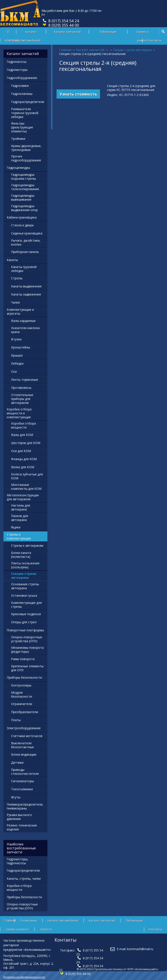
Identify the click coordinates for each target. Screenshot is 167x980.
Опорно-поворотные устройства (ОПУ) (27, 639)
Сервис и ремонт (142, 33)
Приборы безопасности (24, 677)
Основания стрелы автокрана (25, 586)
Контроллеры (21, 685)
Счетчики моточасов (27, 736)
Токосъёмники (22, 789)
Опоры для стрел (24, 622)
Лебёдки (17, 363)
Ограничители (22, 704)
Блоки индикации (24, 754)
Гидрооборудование (22, 78)
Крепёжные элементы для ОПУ (27, 668)
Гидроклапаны (22, 94)
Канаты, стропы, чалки (24, 878)
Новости (18, 40)
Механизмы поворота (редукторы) (27, 650)
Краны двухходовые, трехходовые (26, 148)
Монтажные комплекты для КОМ (26, 487)
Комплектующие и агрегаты (20, 312)
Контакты (155, 40)
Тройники (18, 139)
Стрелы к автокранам (27, 545)
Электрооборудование (24, 728)
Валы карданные (23, 321)
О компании (28, 920)
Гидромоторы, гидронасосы (18, 861)
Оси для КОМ (21, 451)
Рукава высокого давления (19, 817)
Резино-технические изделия (22, 827)
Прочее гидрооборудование (26, 158)
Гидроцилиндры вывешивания (23, 197)
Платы (16, 720)
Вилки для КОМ (23, 467)
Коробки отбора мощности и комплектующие (19, 413)
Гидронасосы (17, 62)
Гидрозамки (20, 86)
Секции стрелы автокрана (132, 50)
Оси (14, 371)
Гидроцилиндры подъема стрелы (23, 177)
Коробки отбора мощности (23, 425)
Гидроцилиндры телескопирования (25, 187)
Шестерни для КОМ (26, 443)
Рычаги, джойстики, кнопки (26, 242)
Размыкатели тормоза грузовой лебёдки (25, 113)
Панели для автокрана (20, 518)
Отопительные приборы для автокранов (22, 399)
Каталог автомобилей (31, 33)
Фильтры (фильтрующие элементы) (22, 127)
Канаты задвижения (26, 294)
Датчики (17, 762)
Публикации (108, 32)
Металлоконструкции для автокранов (23, 497)
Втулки (16, 339)
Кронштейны (21, 347)
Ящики (16, 527)
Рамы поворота (23, 659)
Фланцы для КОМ (24, 459)
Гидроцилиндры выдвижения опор (24, 208)
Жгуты (16, 797)
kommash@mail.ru (140, 949)
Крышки (17, 355)
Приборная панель (25, 252)
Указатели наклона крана (25, 330)
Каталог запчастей (67, 32)
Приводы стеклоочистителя (25, 772)
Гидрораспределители (28, 102)
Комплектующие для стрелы (26, 605)
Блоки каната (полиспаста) (21, 555)
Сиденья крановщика (27, 233)
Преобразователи (25, 712)
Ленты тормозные (25, 380)
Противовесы (21, 388)
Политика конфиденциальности (24, 977)
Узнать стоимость (78, 94)
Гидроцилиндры (18, 168)
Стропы (17, 278)
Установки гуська (24, 595)
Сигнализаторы (23, 781)
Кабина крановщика (22, 217)
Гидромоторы (17, 70)
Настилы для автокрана (21, 507)
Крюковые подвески (26, 614)
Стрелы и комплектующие (19, 536)
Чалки (15, 302)
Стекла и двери (22, 225)
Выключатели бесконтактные (23, 745)
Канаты (12, 260)
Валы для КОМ (22, 435)
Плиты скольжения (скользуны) (25, 565)
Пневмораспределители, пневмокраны (25, 806)
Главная (65, 50)
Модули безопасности (22, 694)
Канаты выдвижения (26, 286)
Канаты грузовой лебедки (24, 269)
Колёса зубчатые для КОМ (27, 476)
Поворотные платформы (25, 630)
